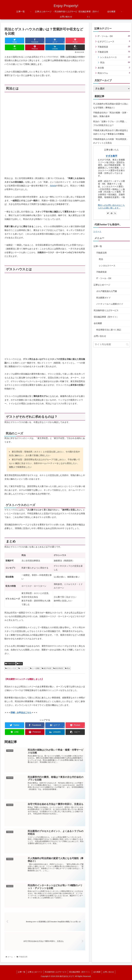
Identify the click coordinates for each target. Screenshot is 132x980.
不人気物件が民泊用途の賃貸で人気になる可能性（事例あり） (111, 106)
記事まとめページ (102, 285)
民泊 (19, 664)
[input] (112, 344)
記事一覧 (98, 246)
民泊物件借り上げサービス (106, 310)
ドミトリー (23, 668)
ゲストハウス (11, 668)
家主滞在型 (58, 668)
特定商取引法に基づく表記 (109, 330)
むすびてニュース (114, 41)
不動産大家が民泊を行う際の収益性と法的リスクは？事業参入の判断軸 (111, 132)
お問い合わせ (100, 336)
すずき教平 (112, 156)
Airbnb (53, 186)
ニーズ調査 (35, 668)
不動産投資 (114, 47)
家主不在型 (46, 668)
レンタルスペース (115, 57)
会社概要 (98, 323)
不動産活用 (10, 664)
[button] (127, 344)
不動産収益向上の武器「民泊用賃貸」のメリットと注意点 (111, 141)
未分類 (114, 68)
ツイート (97, 231)
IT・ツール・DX (114, 36)
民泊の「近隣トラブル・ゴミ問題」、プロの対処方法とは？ (111, 123)
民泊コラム (114, 73)
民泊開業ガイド (104, 298)
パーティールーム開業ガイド (110, 304)
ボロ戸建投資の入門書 (107, 291)
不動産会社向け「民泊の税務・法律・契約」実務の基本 (111, 114)
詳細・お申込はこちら (21, 712)
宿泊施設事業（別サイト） (106, 317)
